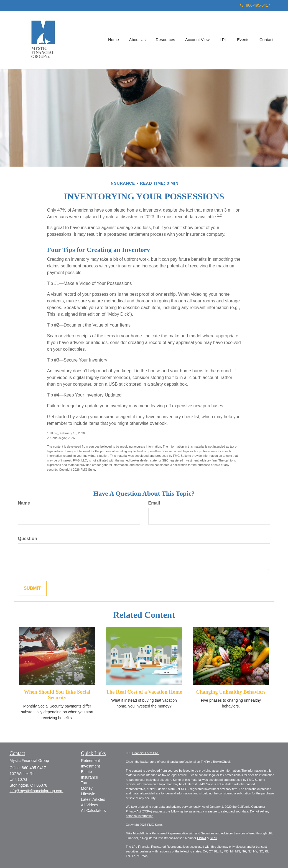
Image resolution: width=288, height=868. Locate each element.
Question (28, 539)
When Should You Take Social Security (57, 695)
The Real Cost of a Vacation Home (144, 692)
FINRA (202, 838)
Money (87, 788)
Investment (90, 766)
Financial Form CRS (146, 753)
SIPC (213, 838)
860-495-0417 (255, 5)
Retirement (90, 761)
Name (24, 503)
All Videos (90, 805)
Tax (84, 783)
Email (154, 503)
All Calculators (93, 811)
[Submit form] (32, 589)
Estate (86, 772)
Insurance (89, 777)
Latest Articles (93, 799)
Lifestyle (88, 794)
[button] (139, 40)
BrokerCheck (222, 762)
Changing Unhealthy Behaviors (231, 692)
